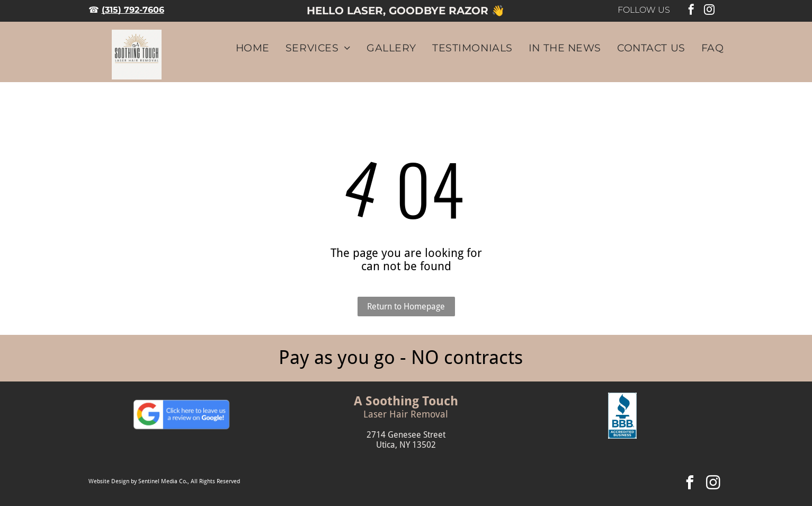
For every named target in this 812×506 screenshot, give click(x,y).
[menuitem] (245, 48)
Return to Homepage (406, 307)
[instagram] (709, 11)
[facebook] (691, 11)
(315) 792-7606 (133, 10)
